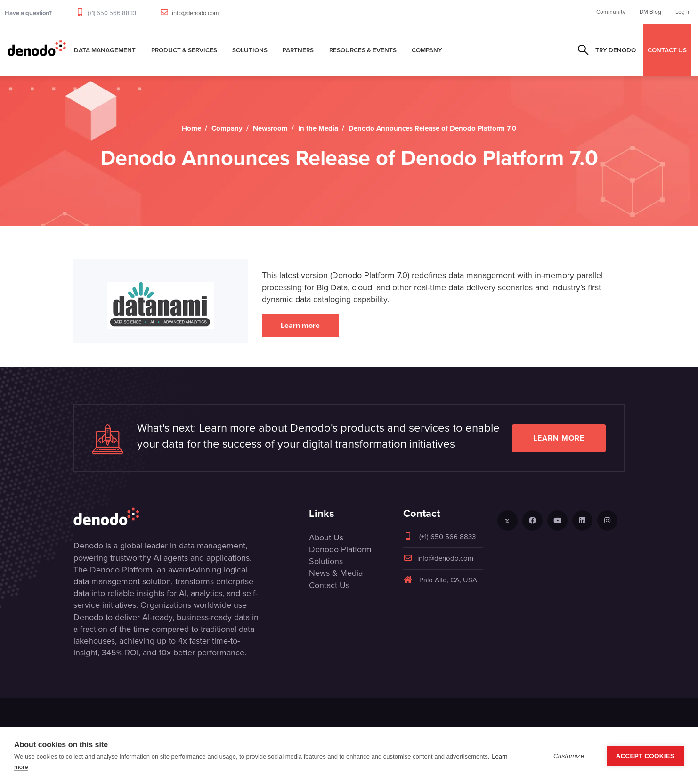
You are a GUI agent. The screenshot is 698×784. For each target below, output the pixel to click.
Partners (298, 50)
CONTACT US (667, 50)
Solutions (250, 50)
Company (427, 50)
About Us (326, 538)
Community (611, 12)
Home (191, 128)
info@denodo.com (195, 13)
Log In (683, 12)
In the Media (318, 128)
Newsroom (270, 128)
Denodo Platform (340, 549)
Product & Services (184, 50)
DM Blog (650, 12)
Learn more (300, 325)
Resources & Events (363, 50)
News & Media (336, 573)
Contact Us (329, 585)
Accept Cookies (645, 756)
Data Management (105, 50)
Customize (569, 756)
